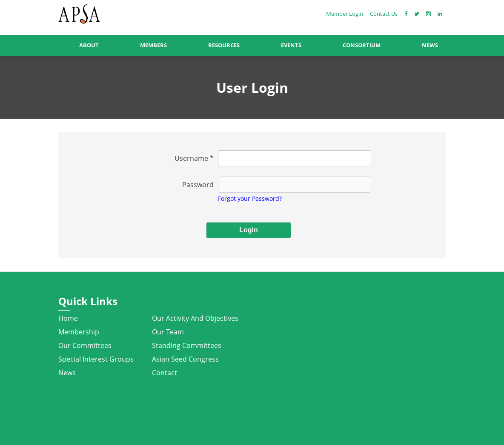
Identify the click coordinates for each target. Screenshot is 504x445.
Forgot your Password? (250, 198)
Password (198, 185)
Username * (194, 158)
